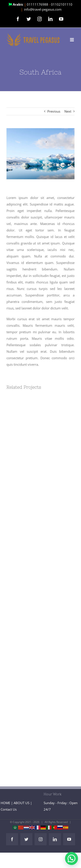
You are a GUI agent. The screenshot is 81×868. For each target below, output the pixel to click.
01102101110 (62, 4)
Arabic (16, 4)
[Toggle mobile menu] (72, 40)
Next (68, 111)
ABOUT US (21, 803)
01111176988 (38, 4)
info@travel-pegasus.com (43, 9)
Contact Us (9, 809)
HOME (5, 803)
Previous (54, 111)
